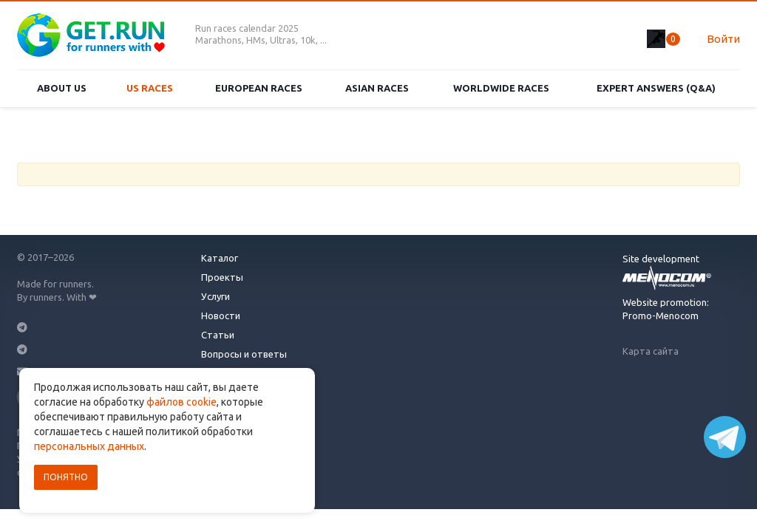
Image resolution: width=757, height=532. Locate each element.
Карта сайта (651, 351)
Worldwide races (501, 88)
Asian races (377, 88)
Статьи (218, 335)
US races (150, 88)
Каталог (220, 258)
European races (259, 88)
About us (62, 88)
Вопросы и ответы (244, 354)
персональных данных (89, 446)
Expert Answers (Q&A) (656, 88)
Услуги (215, 296)
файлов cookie (181, 402)
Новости (221, 316)
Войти (723, 39)
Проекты (222, 277)
